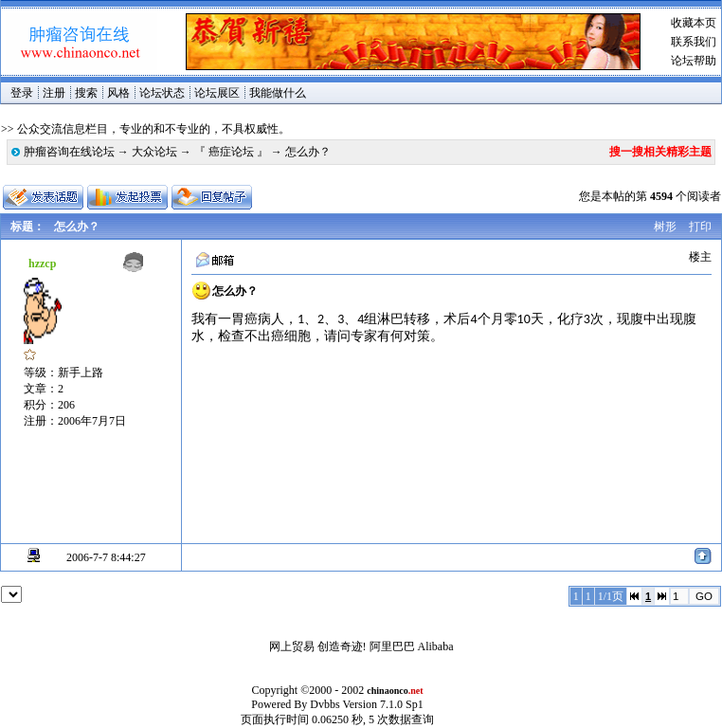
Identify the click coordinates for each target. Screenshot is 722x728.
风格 (118, 93)
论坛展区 (217, 93)
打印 (700, 227)
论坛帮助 (694, 61)
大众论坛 (154, 152)
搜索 (86, 93)
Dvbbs (325, 704)
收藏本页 (694, 23)
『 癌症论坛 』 (231, 152)
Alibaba (436, 646)
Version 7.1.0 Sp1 (382, 704)
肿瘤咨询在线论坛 (69, 152)
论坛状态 (162, 93)
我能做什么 (278, 93)
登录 (22, 93)
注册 (54, 93)
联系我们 (694, 42)
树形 (665, 227)
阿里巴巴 (392, 646)
